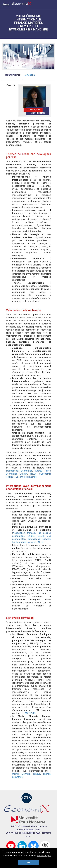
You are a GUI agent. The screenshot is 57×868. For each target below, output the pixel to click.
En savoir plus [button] (44, 856)
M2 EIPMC (30, 713)
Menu (7, 4)
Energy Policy (43, 471)
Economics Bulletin (17, 474)
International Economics (19, 471)
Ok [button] (28, 863)
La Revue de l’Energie (26, 477)
